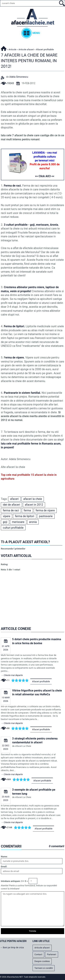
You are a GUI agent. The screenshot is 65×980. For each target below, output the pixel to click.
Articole (13, 49)
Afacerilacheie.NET (4, 48)
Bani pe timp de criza (13, 947)
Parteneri (52, 954)
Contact (38, 954)
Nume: (4, 857)
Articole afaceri (26, 49)
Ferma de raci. (13, 186)
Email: (4, 866)
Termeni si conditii (44, 968)
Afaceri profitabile (41, 681)
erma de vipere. (15, 358)
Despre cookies (42, 961)
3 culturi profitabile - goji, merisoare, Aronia (31, 225)
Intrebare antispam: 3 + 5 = (14, 881)
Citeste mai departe (13, 675)
